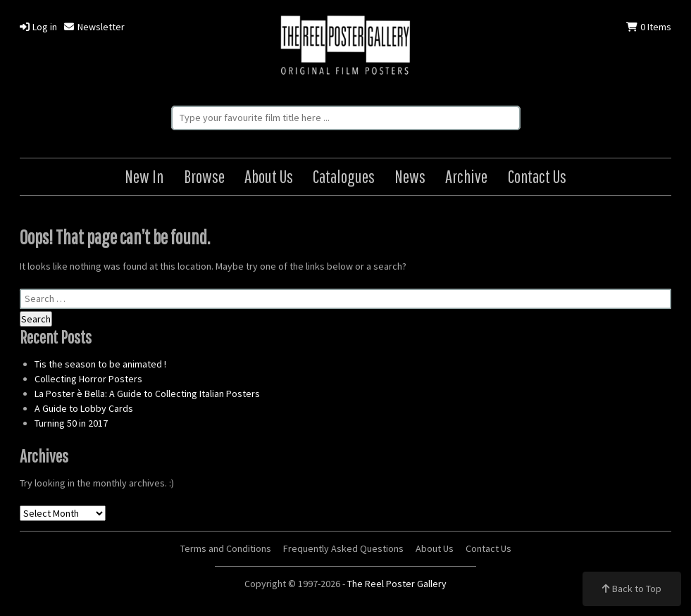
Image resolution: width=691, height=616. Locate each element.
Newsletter (94, 27)
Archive (466, 176)
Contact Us (537, 176)
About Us (269, 176)
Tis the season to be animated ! (100, 364)
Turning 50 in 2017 (71, 423)
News (410, 176)
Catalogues (344, 176)
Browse (204, 176)
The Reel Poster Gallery (345, 46)
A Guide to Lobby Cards (84, 408)
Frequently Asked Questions (343, 548)
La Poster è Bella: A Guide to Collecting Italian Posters (147, 394)
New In (144, 176)
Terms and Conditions (226, 548)
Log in (38, 27)
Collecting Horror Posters (88, 379)
